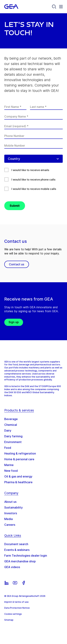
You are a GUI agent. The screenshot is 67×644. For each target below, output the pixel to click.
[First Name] (15, 107)
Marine (9, 465)
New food (11, 471)
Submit (15, 206)
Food (8, 448)
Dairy (8, 430)
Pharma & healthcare (18, 482)
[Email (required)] (33, 126)
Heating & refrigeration (20, 453)
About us (10, 502)
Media (8, 519)
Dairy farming (13, 436)
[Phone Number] (33, 136)
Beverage (11, 419)
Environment (13, 442)
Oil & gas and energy (18, 476)
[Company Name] (33, 116)
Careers (10, 525)
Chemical (11, 425)
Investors (11, 513)
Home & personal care (19, 459)
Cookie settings (13, 614)
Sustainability (13, 507)
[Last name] (46, 107)
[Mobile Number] (33, 146)
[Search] (54, 7)
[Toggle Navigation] (61, 7)
